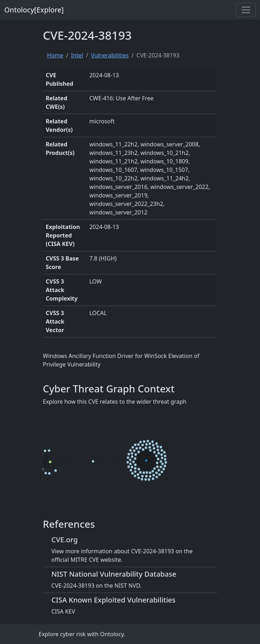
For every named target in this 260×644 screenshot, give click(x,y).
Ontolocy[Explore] (34, 10)
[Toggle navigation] (246, 10)
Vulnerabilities (110, 55)
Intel (77, 55)
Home (55, 55)
